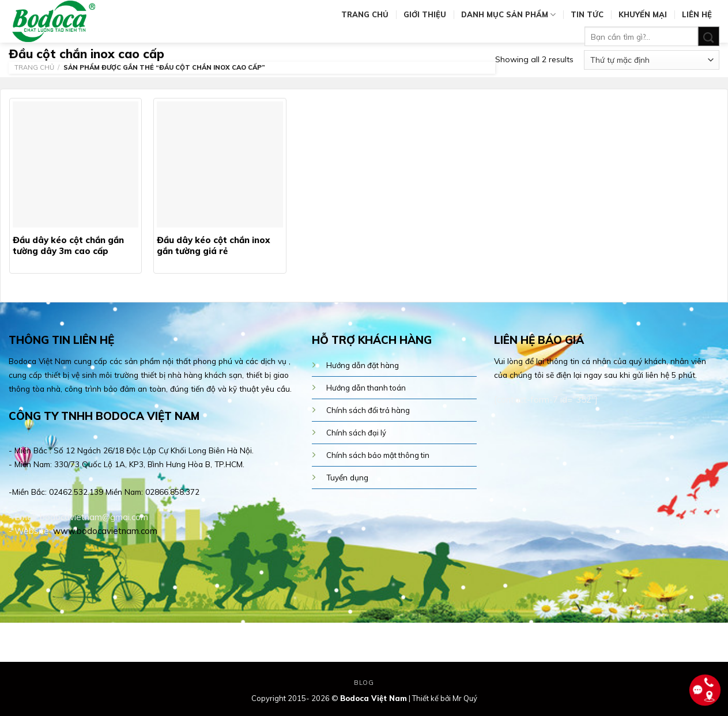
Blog (364, 683)
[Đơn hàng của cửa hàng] (652, 60)
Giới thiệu (425, 14)
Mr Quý (465, 698)
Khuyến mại (643, 14)
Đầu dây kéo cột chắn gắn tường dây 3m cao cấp (68, 246)
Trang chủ (365, 14)
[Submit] (709, 37)
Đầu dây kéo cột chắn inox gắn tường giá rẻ (213, 246)
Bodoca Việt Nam (374, 698)
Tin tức (587, 14)
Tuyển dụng (347, 477)
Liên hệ (697, 14)
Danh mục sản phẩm (508, 15)
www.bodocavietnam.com (105, 531)
